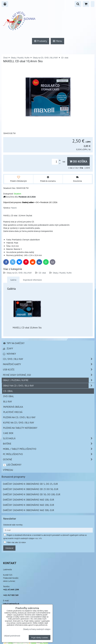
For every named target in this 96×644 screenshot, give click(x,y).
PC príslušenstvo (49, 454)
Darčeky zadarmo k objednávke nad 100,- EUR (29, 500)
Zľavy (8, 348)
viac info (38, 538)
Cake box (8, 433)
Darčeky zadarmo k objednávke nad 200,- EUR (29, 505)
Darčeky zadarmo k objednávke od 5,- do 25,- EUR (30, 484)
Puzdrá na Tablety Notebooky (20, 428)
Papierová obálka (13, 407)
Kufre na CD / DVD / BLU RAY (19, 423)
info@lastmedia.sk (11, 604)
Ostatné (49, 459)
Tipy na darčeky (14, 343)
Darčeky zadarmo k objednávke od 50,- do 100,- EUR (32, 494)
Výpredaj (8, 470)
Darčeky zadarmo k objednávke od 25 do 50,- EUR (31, 489)
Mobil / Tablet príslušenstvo (49, 449)
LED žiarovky (12, 465)
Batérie (49, 444)
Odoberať (9, 548)
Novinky (9, 354)
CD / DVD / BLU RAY (49, 359)
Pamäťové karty (49, 364)
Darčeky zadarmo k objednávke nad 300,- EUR (29, 510)
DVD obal (9, 396)
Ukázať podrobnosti (12, 636)
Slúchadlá (49, 438)
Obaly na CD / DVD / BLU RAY (19, 273)
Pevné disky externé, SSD (49, 375)
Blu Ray (8, 401)
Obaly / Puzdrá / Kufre (62, 273)
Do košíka (78, 161)
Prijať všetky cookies (40, 637)
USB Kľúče (49, 370)
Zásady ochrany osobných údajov (37, 629)
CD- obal (42, 273)
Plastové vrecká (13, 412)
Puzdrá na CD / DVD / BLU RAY (19, 417)
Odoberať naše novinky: (13, 525)
